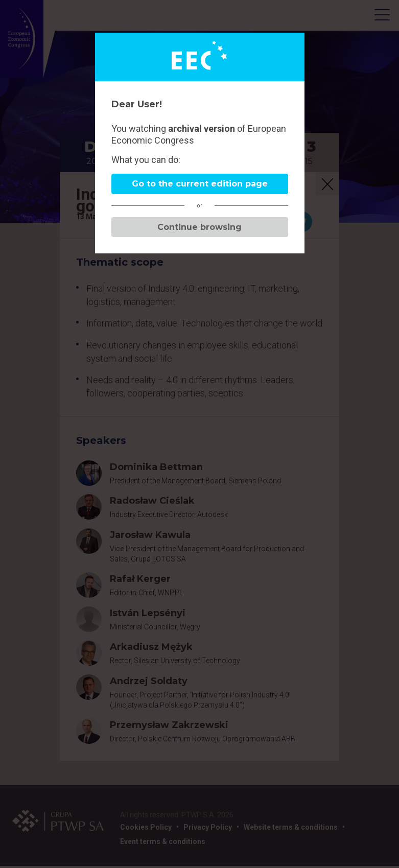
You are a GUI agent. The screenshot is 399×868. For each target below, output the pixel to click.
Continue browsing (199, 227)
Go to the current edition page (200, 184)
